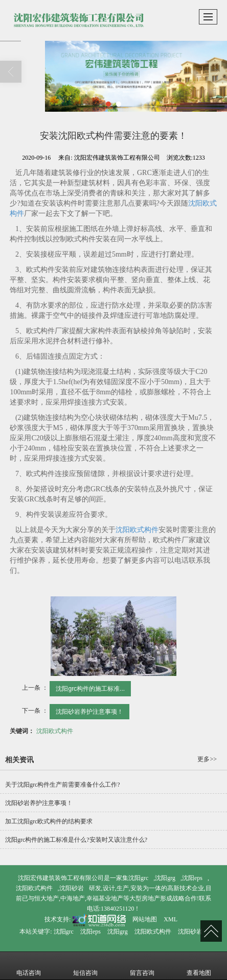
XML (171, 919)
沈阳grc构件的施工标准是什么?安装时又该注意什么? (76, 840)
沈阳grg (165, 878)
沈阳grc (138, 878)
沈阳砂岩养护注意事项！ (89, 712)
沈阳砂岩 (72, 888)
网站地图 (145, 919)
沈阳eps (192, 878)
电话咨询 (29, 966)
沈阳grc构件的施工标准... (90, 689)
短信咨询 (85, 966)
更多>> (207, 759)
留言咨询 (142, 966)
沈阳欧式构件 (137, 530)
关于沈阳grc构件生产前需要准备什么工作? (63, 785)
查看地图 (199, 966)
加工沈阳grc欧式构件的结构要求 (49, 821)
